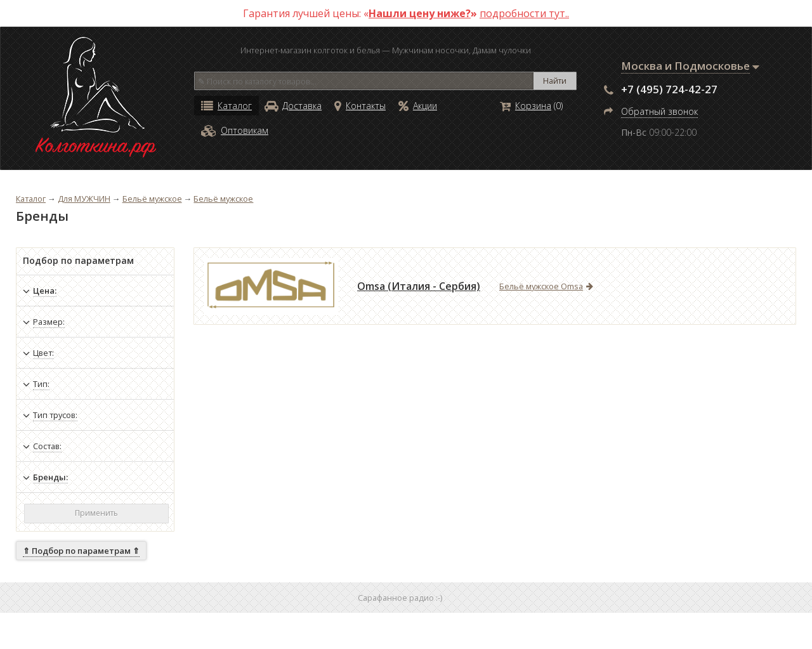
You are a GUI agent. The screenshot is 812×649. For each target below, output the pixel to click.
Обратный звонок (659, 111)
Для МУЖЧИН (84, 199)
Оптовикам (235, 130)
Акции (418, 106)
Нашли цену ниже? (420, 13)
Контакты (360, 106)
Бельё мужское (152, 199)
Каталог (226, 106)
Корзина (526, 106)
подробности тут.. (524, 13)
